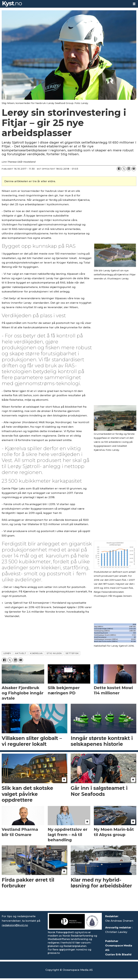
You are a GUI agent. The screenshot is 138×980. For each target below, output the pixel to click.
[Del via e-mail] (134, 169)
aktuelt (21, 653)
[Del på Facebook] (119, 169)
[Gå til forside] (12, 4)
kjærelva (36, 653)
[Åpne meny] (134, 4)
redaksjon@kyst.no (15, 925)
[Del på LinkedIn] (129, 169)
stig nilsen (54, 653)
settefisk (72, 653)
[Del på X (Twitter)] (124, 169)
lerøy (7, 653)
